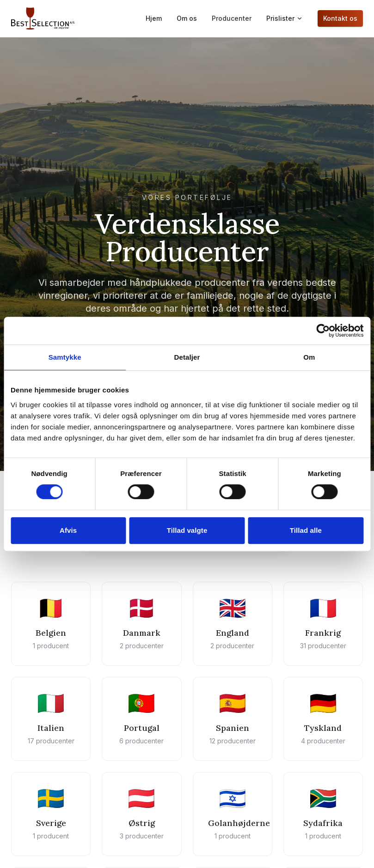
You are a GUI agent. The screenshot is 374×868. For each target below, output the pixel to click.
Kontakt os (340, 18)
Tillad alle (306, 530)
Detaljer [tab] (187, 357)
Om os (187, 18)
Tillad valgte (187, 530)
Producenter (232, 18)
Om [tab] (309, 357)
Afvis (68, 530)
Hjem (154, 18)
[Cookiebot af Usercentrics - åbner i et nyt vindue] (323, 331)
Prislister (285, 18)
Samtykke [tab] (65, 357)
